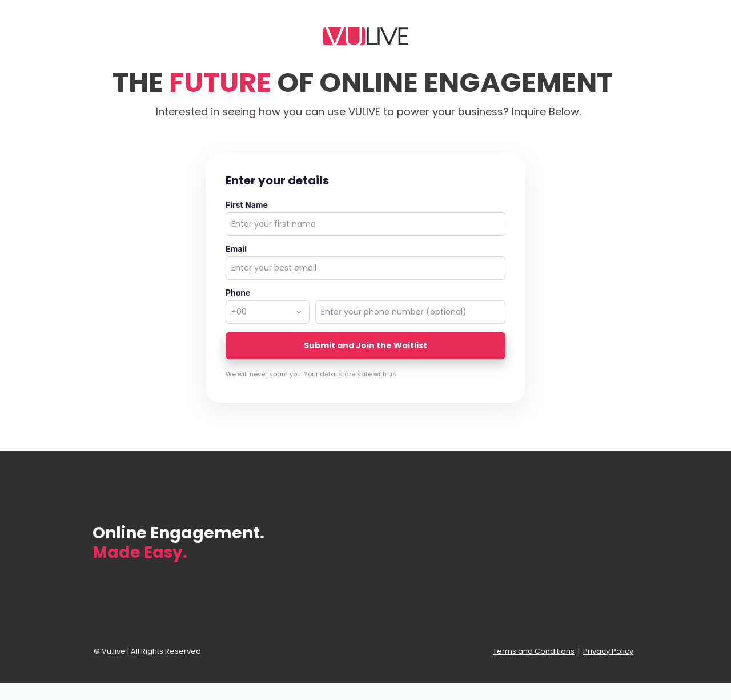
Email (236, 249)
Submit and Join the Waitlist (365, 345)
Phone (238, 293)
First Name (247, 205)
